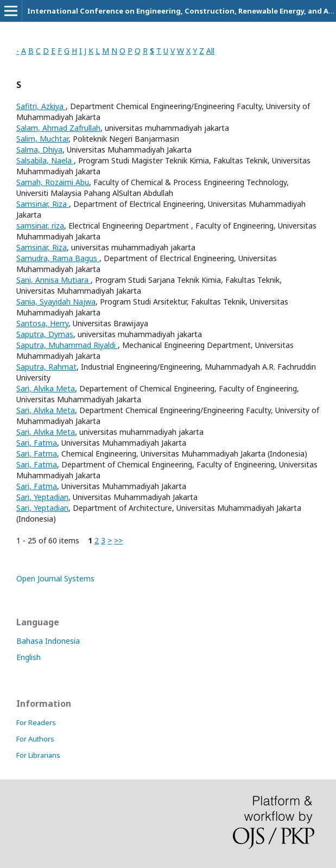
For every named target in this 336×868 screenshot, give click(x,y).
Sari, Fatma (37, 443)
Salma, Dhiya (39, 150)
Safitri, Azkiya (41, 106)
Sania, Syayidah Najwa (56, 302)
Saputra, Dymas (45, 334)
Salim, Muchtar (42, 139)
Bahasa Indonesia (48, 641)
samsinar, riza (40, 226)
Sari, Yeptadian (42, 497)
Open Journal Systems (55, 578)
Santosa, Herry (42, 323)
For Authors (35, 739)
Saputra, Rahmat (46, 367)
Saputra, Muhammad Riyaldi (67, 345)
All (210, 51)
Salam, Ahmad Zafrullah (58, 128)
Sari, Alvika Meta (46, 388)
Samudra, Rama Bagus (58, 258)
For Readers (36, 723)
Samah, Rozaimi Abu (53, 182)
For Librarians (38, 755)
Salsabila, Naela (45, 160)
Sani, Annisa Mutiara (53, 280)
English (28, 657)
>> (118, 540)
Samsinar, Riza (43, 204)
